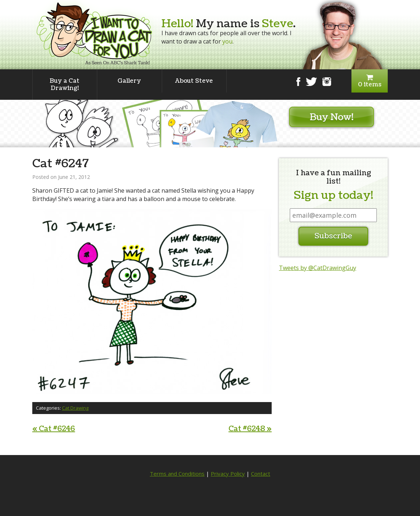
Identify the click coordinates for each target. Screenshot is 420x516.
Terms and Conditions (177, 474)
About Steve (194, 81)
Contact (261, 474)
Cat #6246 (54, 429)
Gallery (129, 81)
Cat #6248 (250, 429)
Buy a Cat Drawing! (65, 85)
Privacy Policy (228, 474)
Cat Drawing (75, 408)
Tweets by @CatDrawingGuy (318, 268)
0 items (370, 81)
